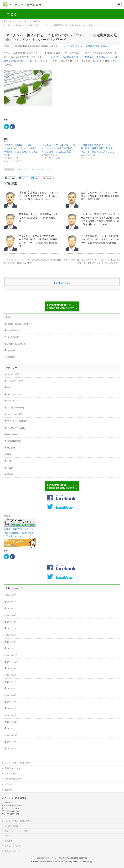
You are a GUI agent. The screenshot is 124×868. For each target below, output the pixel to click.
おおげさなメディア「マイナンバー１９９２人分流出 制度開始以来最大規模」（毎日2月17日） (100, 196)
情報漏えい (105, 46)
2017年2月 (12, 642)
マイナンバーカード (16, 408)
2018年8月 (12, 629)
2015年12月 (12, 722)
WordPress (47, 861)
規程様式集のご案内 (16, 344)
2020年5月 (12, 602)
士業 (9, 461)
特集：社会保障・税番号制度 (18, 533)
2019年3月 (12, 615)
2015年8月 (12, 749)
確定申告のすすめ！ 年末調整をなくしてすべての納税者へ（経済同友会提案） (39, 218)
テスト (10, 388)
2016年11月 (12, 662)
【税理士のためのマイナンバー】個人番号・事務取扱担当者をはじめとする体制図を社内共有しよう (98, 148)
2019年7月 (12, 609)
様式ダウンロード (12, 851)
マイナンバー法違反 (16, 428)
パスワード (34, 169)
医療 (9, 454)
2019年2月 (12, 622)
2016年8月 (12, 675)
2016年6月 (12, 689)
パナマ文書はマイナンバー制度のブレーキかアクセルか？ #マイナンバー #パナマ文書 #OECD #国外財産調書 (100, 239)
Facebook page (62, 283)
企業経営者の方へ (15, 330)
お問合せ (11, 351)
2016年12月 (12, 655)
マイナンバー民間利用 (17, 421)
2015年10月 (12, 735)
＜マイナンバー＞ (13, 536)
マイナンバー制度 (15, 414)
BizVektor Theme (62, 861)
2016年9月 (12, 669)
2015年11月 (12, 729)
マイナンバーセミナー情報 (16, 831)
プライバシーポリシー (14, 846)
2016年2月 (12, 709)
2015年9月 (12, 742)
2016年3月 (12, 702)
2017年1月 (12, 649)
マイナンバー (81, 46)
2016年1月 (12, 715)
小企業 (10, 468)
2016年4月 (12, 695)
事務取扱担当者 (93, 46)
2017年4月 (12, 635)
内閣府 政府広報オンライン (18, 529)
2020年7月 (12, 595)
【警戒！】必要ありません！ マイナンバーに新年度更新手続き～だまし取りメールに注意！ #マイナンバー (39, 196)
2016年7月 (12, 682)
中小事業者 (12, 434)
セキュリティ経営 (67, 46)
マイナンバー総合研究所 (58, 858)
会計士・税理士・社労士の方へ (21, 324)
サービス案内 (13, 337)
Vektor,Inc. (77, 861)
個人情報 (11, 448)
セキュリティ (22, 169)
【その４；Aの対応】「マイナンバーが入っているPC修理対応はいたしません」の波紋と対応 (59, 148)
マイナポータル (14, 394)
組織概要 (11, 357)
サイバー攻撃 (13, 374)
